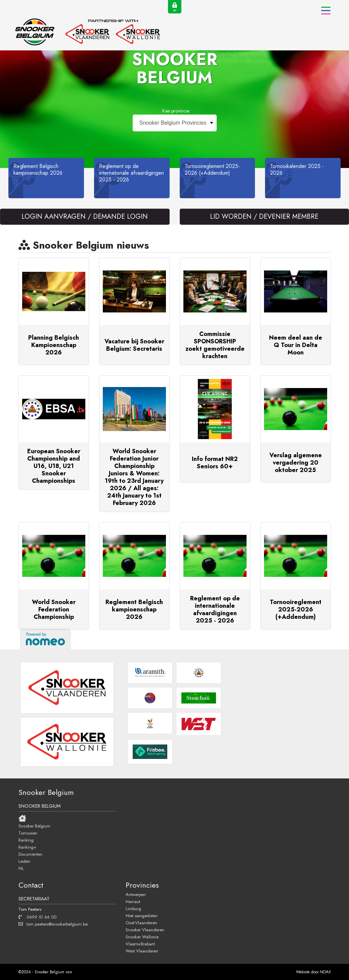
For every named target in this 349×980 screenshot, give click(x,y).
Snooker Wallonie (142, 937)
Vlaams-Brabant (140, 944)
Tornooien (28, 833)
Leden (24, 861)
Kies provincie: (176, 111)
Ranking (26, 840)
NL (21, 868)
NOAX (325, 972)
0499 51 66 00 (37, 917)
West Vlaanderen (142, 951)
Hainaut (133, 901)
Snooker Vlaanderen (145, 930)
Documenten (30, 854)
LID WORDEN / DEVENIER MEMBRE (264, 217)
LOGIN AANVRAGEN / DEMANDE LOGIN (85, 217)
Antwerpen (136, 894)
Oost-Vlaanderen (141, 923)
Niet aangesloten (142, 915)
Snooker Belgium (34, 826)
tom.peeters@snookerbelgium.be (53, 924)
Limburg (133, 908)
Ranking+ (27, 847)
